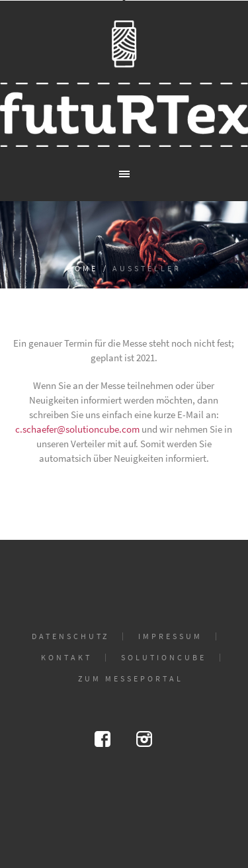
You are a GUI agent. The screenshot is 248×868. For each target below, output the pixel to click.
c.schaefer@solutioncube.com (78, 429)
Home (82, 268)
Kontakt (66, 658)
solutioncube (164, 658)
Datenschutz (70, 636)
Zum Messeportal (131, 679)
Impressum (170, 636)
